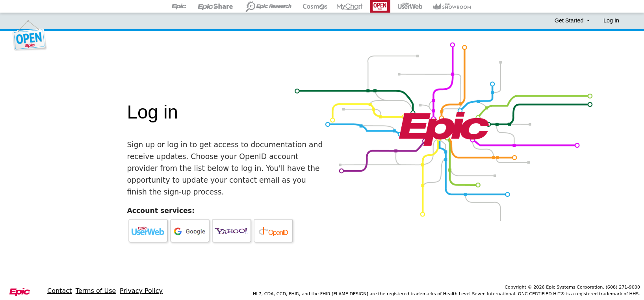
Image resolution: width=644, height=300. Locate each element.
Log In (611, 20)
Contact (59, 291)
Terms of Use (96, 291)
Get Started (573, 20)
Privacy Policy (141, 291)
